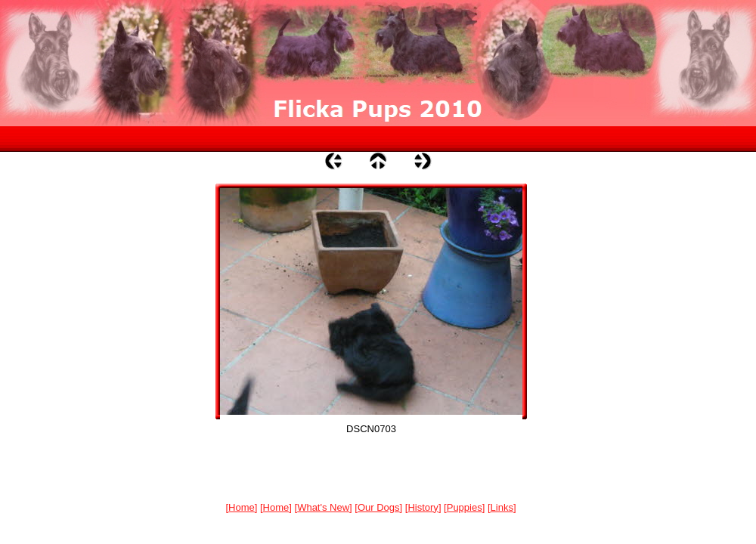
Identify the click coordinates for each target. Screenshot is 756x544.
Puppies (465, 507)
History (423, 507)
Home (242, 507)
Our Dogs (379, 507)
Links (502, 507)
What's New (323, 507)
